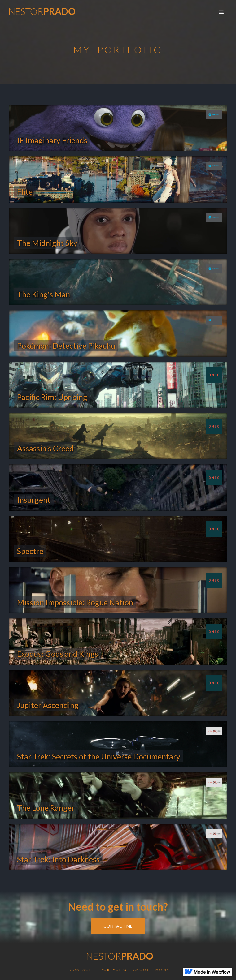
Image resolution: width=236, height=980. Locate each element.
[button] (221, 12)
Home (162, 970)
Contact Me (118, 926)
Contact (81, 970)
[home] (40, 12)
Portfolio (114, 970)
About (141, 970)
